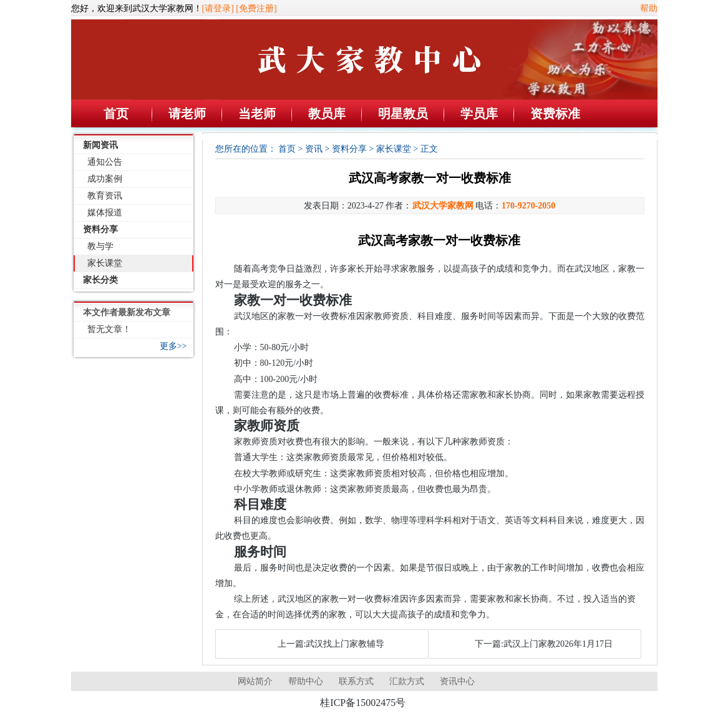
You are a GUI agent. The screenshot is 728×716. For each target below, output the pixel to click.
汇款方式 (407, 681)
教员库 (327, 114)
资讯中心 (457, 681)
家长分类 (100, 280)
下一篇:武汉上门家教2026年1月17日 (544, 644)
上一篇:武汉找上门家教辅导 (331, 644)
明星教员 (403, 114)
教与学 (100, 246)
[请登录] (218, 8)
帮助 (649, 8)
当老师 (257, 114)
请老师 (187, 114)
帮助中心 (306, 681)
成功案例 (105, 179)
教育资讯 (105, 196)
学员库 (479, 114)
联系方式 (356, 681)
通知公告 (105, 162)
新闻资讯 (100, 145)
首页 (116, 114)
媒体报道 (105, 213)
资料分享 (100, 229)
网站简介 (255, 681)
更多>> (173, 346)
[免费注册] (256, 8)
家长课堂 (105, 263)
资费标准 (555, 114)
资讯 (314, 149)
